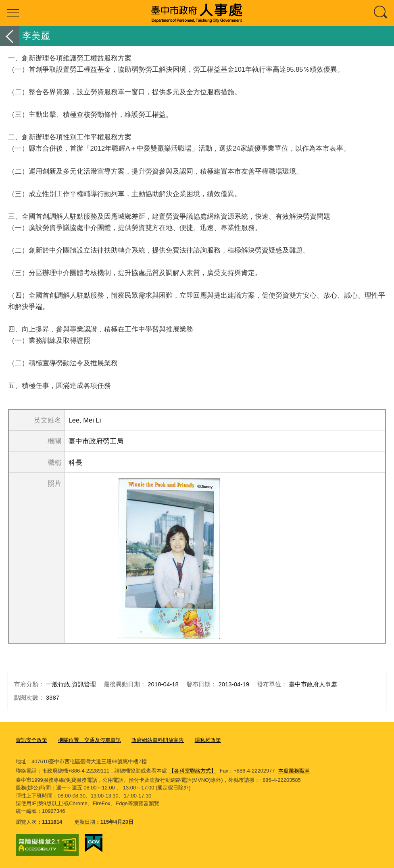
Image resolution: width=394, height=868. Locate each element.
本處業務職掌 (294, 771)
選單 (13, 13)
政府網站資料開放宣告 (158, 740)
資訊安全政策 (31, 740)
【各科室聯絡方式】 (193, 771)
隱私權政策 (208, 740)
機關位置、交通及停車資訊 (90, 740)
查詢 (381, 13)
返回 (10, 36)
